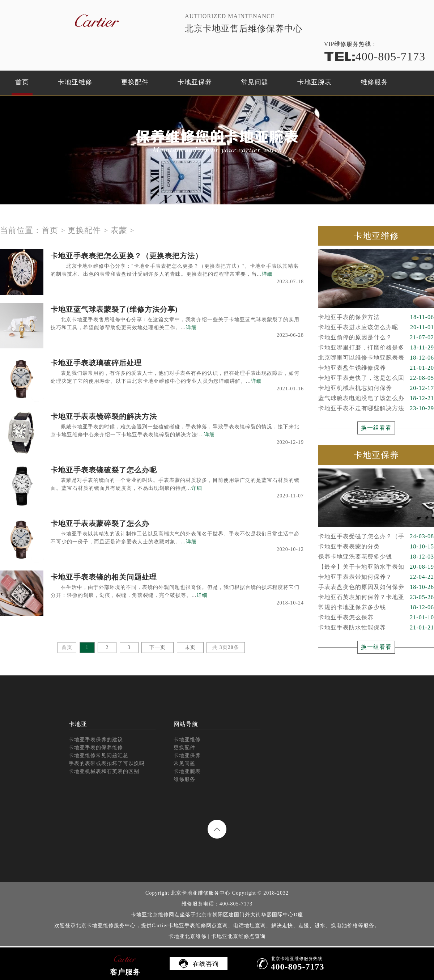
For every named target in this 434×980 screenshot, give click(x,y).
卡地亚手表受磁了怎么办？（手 (376, 536)
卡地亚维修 (75, 82)
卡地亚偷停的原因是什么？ (376, 338)
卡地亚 (78, 724)
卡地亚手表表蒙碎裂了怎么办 (100, 523)
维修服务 (374, 82)
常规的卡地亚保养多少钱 (376, 607)
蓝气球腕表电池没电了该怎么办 (376, 398)
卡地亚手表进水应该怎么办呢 (376, 327)
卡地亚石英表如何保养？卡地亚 (376, 597)
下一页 (158, 647)
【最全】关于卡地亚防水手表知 (376, 567)
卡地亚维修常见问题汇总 (99, 756)
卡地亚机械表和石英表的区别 (104, 771)
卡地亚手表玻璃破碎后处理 (96, 363)
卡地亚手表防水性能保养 (376, 628)
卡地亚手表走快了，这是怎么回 (376, 378)
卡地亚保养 (195, 82)
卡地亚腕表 (314, 82)
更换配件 (135, 82)
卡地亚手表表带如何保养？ (376, 577)
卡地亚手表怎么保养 (376, 618)
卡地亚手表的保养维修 (96, 748)
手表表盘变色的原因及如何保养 (376, 587)
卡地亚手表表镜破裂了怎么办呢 (104, 470)
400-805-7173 (375, 56)
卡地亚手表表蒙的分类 (376, 547)
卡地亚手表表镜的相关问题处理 (104, 577)
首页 (22, 82)
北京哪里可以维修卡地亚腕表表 (376, 358)
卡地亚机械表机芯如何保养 (376, 388)
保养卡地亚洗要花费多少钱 (376, 557)
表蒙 (119, 230)
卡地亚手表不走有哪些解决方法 (376, 408)
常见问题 (255, 82)
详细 (267, 274)
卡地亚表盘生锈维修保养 (376, 368)
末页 (190, 647)
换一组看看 (376, 428)
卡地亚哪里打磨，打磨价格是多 (376, 348)
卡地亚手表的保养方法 (376, 317)
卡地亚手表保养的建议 (96, 740)
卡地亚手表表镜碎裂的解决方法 (104, 416)
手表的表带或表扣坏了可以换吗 (107, 763)
